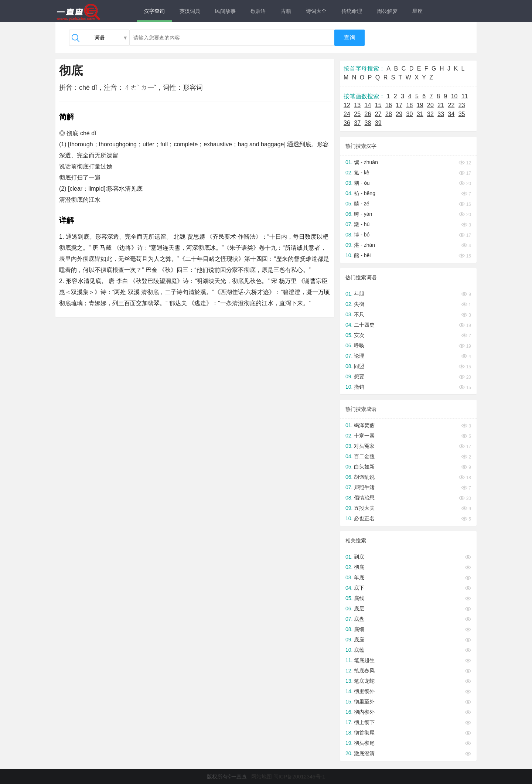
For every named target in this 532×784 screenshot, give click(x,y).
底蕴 (359, 650)
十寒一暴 (364, 436)
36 (347, 123)
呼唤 (359, 345)
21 (441, 105)
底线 (359, 598)
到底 (359, 557)
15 (378, 105)
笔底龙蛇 (364, 681)
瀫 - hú (362, 224)
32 (430, 114)
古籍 (286, 11)
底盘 (359, 619)
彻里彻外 (364, 691)
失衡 (359, 304)
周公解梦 (387, 11)
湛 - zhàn (364, 245)
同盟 (359, 366)
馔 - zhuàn (366, 162)
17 (399, 105)
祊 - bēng (365, 193)
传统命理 (352, 11)
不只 (359, 314)
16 (389, 105)
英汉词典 (190, 11)
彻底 (359, 567)
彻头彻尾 (364, 743)
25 (357, 114)
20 (430, 105)
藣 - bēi (362, 255)
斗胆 (359, 294)
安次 (359, 335)
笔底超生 (364, 660)
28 (389, 114)
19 (420, 105)
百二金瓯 (364, 456)
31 (420, 114)
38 (368, 123)
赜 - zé (362, 204)
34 (451, 114)
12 (347, 105)
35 (462, 114)
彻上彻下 (364, 722)
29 (399, 114)
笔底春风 (364, 671)
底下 (359, 588)
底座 (359, 640)
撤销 (359, 387)
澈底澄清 (364, 753)
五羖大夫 (364, 508)
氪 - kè (362, 173)
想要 (359, 376)
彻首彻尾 (364, 733)
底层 (359, 609)
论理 (359, 356)
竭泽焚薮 (364, 425)
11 (465, 96)
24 (347, 114)
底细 (359, 629)
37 (357, 123)
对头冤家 (364, 446)
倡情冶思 (364, 498)
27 (378, 114)
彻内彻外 (364, 712)
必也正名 (364, 518)
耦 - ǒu (362, 183)
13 (357, 105)
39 (378, 123)
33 (441, 114)
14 (368, 105)
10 (454, 96)
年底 (359, 577)
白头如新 (364, 467)
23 (462, 105)
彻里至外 (364, 702)
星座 (417, 11)
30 (410, 114)
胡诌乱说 (364, 477)
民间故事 (225, 11)
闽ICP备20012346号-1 (299, 777)
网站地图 (262, 777)
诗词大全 (316, 11)
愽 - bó (362, 235)
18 (410, 105)
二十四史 (364, 325)
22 (451, 105)
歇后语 (258, 11)
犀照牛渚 (364, 487)
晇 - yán (363, 214)
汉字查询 (154, 11)
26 (368, 114)
